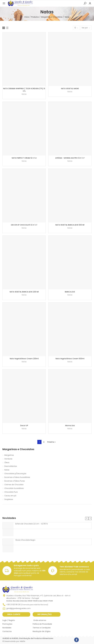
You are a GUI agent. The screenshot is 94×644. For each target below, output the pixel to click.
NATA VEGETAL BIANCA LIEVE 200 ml (24, 292)
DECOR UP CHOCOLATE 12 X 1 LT (24, 225)
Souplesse (9, 499)
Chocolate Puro (11, 492)
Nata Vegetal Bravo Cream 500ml (70, 359)
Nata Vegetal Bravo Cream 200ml (24, 359)
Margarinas (9, 455)
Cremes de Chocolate (14, 485)
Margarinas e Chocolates (18, 449)
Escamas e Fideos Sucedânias (17, 477)
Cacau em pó (10, 496)
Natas (24, 94)
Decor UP (24, 426)
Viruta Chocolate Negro (25, 540)
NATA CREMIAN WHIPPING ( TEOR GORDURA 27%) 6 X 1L (24, 90)
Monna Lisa (70, 426)
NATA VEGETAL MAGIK (70, 89)
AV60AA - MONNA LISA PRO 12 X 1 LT (70, 158)
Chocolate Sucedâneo (14, 488)
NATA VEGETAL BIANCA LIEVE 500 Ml (70, 225)
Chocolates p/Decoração (15, 474)
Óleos (7, 462)
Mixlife (23, 641)
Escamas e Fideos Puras (15, 481)
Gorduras (8, 459)
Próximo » (51, 442)
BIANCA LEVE (70, 292)
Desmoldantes (11, 466)
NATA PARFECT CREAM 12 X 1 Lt (24, 158)
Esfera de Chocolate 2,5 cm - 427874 (32, 524)
